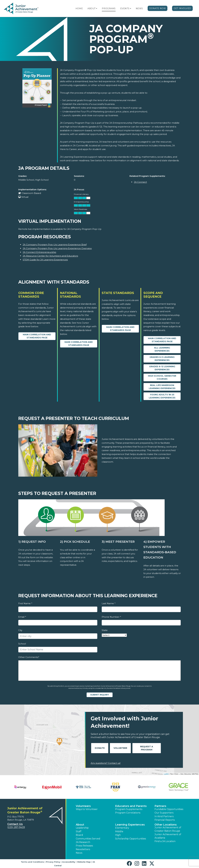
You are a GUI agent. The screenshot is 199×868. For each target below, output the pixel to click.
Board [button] (79, 835)
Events (125, 8)
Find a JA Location (165, 841)
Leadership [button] (82, 828)
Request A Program (147, 748)
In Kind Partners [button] (164, 816)
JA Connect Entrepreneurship (39, 252)
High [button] (118, 835)
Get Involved (182, 8)
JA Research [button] (83, 842)
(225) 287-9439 (16, 827)
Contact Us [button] (15, 824)
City (20, 630)
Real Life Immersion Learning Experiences (162, 387)
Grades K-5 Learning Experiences (162, 359)
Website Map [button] (84, 862)
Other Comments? (29, 657)
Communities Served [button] (88, 839)
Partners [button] (160, 806)
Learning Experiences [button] (130, 825)
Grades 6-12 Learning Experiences (162, 368)
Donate (100, 748)
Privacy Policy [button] (53, 862)
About (92, 8)
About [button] (80, 825)
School (22, 644)
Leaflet (166, 774)
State (105, 630)
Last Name (108, 603)
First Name (25, 603)
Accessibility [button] (69, 862)
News (139, 8)
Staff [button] (79, 831)
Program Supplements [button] (129, 809)
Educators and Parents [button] (131, 806)
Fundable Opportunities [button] (169, 809)
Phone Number (111, 617)
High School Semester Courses (162, 377)
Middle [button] (119, 831)
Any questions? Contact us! (106, 763)
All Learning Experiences (162, 349)
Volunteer (120, 748)
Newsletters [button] (83, 849)
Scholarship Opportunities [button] (131, 839)
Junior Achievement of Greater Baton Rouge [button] (168, 829)
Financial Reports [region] (165, 820)
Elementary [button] (122, 828)
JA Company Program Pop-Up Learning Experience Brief (55, 245)
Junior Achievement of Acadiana (168, 836)
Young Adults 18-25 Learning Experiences (162, 396)
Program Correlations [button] (128, 813)
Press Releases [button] (84, 846)
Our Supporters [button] (164, 813)
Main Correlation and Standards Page (37, 336)
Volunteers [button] (83, 806)
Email (22, 617)
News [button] (79, 853)
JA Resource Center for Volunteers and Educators (50, 256)
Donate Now (158, 8)
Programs (109, 8)
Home (79, 8)
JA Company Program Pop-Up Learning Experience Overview (57, 248)
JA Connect (140, 182)
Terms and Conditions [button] (32, 862)
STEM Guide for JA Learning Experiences (45, 260)
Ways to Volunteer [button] (87, 809)
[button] (97, 8)
